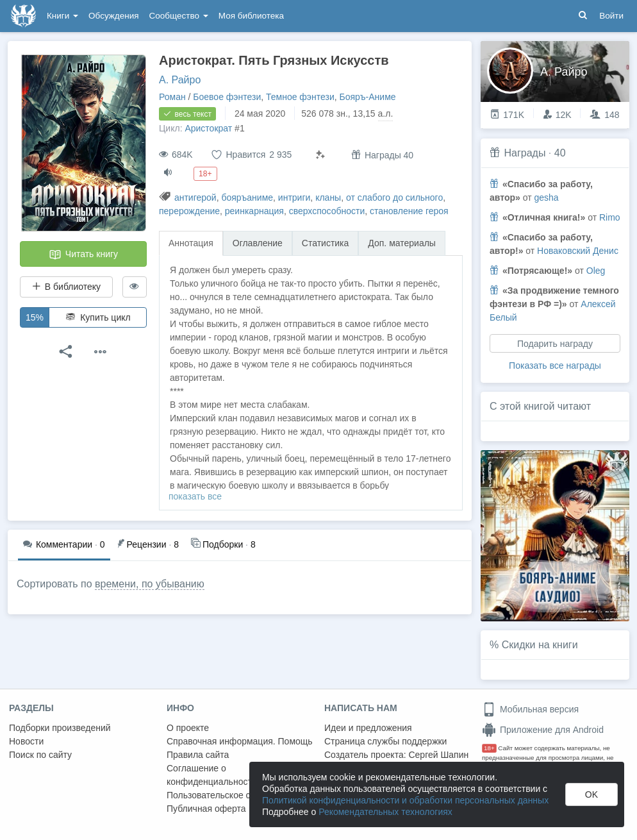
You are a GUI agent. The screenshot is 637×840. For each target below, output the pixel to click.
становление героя (409, 211)
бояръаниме (247, 197)
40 (560, 153)
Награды (525, 153)
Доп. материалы (402, 243)
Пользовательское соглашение (231, 795)
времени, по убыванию (150, 584)
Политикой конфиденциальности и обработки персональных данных (405, 800)
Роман (172, 97)
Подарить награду (555, 344)
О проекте (188, 728)
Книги (62, 16)
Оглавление (258, 243)
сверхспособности (327, 211)
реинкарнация (254, 211)
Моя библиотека (251, 16)
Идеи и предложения (368, 728)
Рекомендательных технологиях (385, 812)
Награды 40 (382, 155)
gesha (546, 197)
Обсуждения (113, 16)
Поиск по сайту (40, 755)
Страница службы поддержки (385, 741)
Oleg (596, 271)
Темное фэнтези (300, 97)
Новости (26, 741)
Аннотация (191, 243)
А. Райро (180, 80)
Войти (611, 16)
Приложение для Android (543, 730)
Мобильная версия (530, 709)
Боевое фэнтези (227, 97)
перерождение (189, 211)
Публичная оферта (206, 809)
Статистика (326, 243)
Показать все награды (555, 365)
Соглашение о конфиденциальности (212, 775)
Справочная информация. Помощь (240, 741)
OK (591, 794)
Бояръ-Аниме (368, 97)
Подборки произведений (60, 728)
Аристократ (208, 128)
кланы (328, 197)
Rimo (610, 217)
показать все (195, 496)
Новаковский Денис (578, 251)
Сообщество (179, 16)
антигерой (195, 197)
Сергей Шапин (438, 755)
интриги (294, 197)
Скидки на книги (540, 645)
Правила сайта (198, 755)
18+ (489, 748)
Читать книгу (83, 255)
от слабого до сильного (394, 197)
